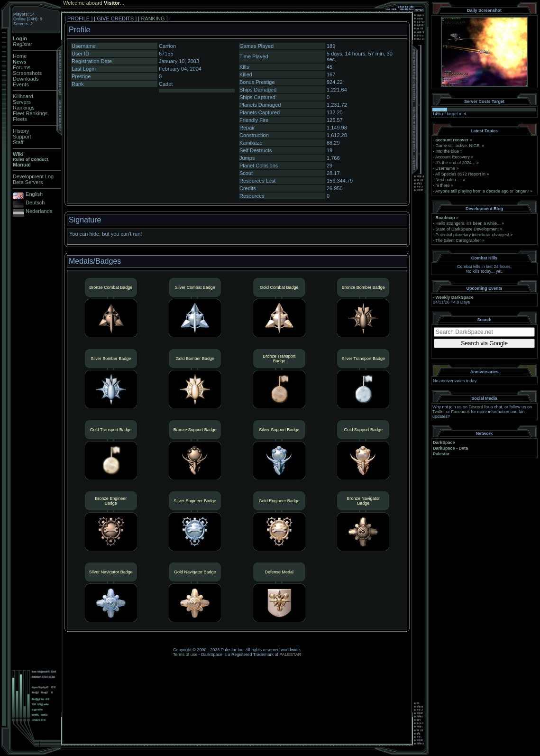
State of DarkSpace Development (467, 229)
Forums (22, 67)
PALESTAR (290, 655)
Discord (476, 407)
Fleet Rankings (30, 113)
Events (21, 84)
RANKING (153, 18)
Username (446, 168)
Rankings (24, 108)
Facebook (461, 412)
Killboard (23, 96)
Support (22, 137)
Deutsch (35, 203)
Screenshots (27, 73)
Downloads (26, 79)
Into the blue (448, 151)
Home (20, 56)
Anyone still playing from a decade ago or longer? (482, 191)
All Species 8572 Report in (460, 174)
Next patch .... (449, 180)
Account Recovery (453, 157)
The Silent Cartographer (458, 240)
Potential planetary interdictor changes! (473, 235)
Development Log (33, 176)
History (21, 131)
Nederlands (39, 211)
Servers (22, 102)
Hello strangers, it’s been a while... (468, 223)
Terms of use (185, 655)
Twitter (439, 412)
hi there (443, 185)
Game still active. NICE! (459, 146)
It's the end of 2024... (456, 163)
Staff (18, 142)
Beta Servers (28, 182)
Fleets (20, 119)
